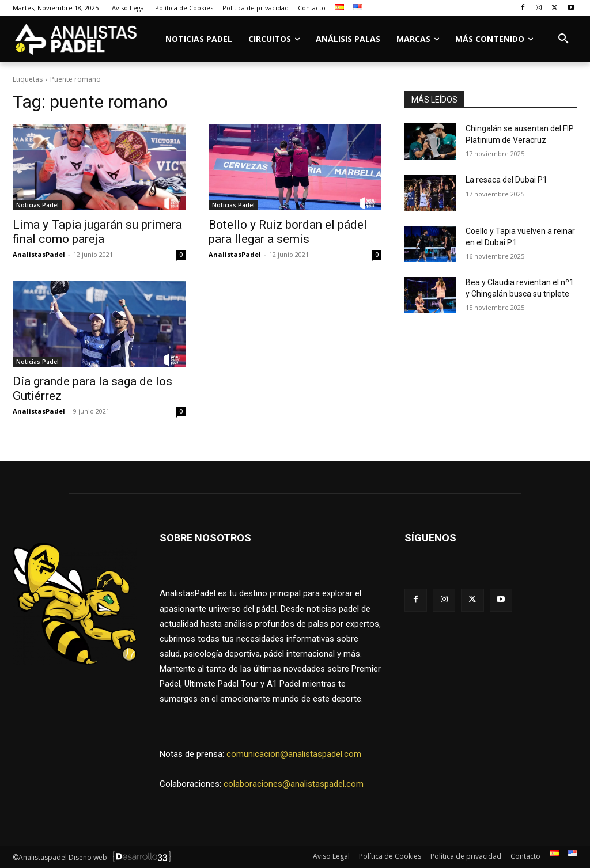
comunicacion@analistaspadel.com (294, 754)
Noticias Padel (37, 205)
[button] (563, 39)
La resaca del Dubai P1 (506, 180)
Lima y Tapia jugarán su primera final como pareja (97, 232)
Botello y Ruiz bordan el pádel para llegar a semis (288, 232)
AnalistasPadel (39, 254)
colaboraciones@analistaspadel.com (294, 784)
